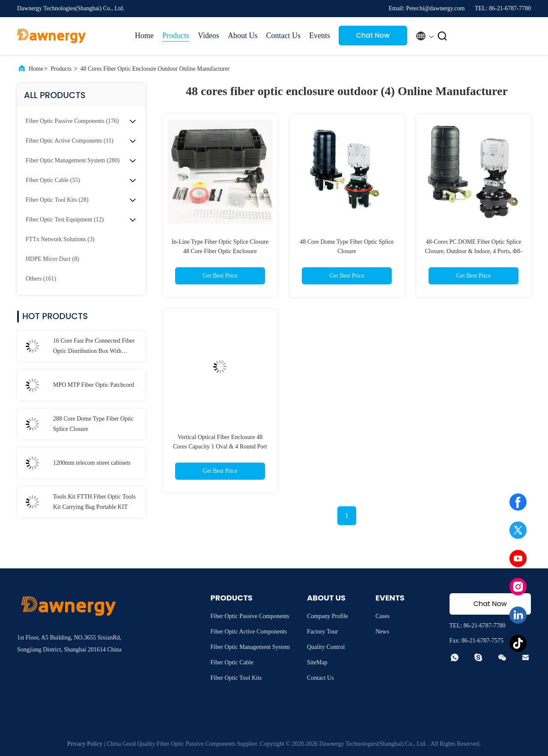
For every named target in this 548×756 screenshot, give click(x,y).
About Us (243, 36)
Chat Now (373, 35)
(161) (41, 279)
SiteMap (317, 662)
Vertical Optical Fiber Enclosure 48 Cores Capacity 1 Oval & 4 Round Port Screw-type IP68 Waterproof (220, 447)
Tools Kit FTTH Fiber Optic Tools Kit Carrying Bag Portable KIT (94, 502)
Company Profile (328, 616)
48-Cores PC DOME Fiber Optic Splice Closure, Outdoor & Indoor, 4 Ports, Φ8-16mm (473, 251)
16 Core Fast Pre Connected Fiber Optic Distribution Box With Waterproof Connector (94, 347)
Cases (383, 616)
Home (144, 36)
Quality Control (326, 647)
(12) (65, 220)
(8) (52, 259)
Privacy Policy (85, 744)
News (382, 632)
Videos (208, 36)
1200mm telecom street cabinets (92, 463)
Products (176, 36)
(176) (72, 121)
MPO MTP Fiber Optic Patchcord (94, 385)
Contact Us (283, 36)
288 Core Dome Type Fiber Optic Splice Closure (93, 424)
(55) (53, 180)
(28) (57, 200)
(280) (73, 160)
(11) (70, 141)
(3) (60, 239)
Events (320, 36)
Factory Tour (322, 632)
